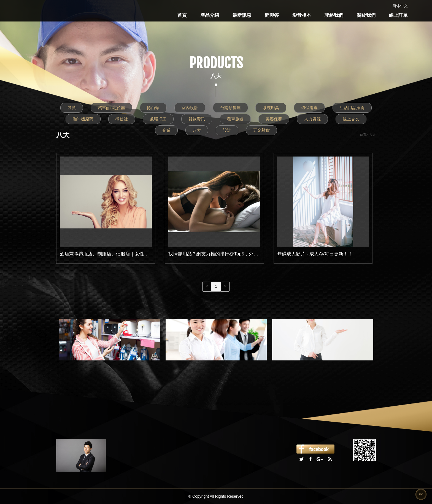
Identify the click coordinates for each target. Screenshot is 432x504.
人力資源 (312, 119)
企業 (166, 130)
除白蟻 (153, 108)
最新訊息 (242, 15)
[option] (110, 340)
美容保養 (274, 119)
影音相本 (302, 15)
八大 (197, 130)
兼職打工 (158, 119)
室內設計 (190, 108)
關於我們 (366, 15)
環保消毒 (309, 108)
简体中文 (400, 6)
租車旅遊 (235, 119)
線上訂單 (398, 15)
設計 (227, 130)
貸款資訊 (197, 119)
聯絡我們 (334, 15)
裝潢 (72, 108)
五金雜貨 (261, 130)
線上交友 (351, 119)
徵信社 (122, 119)
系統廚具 (271, 108)
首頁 (182, 15)
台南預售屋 (230, 108)
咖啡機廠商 (83, 119)
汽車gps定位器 (111, 108)
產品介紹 (210, 15)
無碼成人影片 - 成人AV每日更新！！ (315, 254)
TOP (421, 494)
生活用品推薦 (352, 108)
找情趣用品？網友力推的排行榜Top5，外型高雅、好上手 (227, 254)
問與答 (272, 15)
